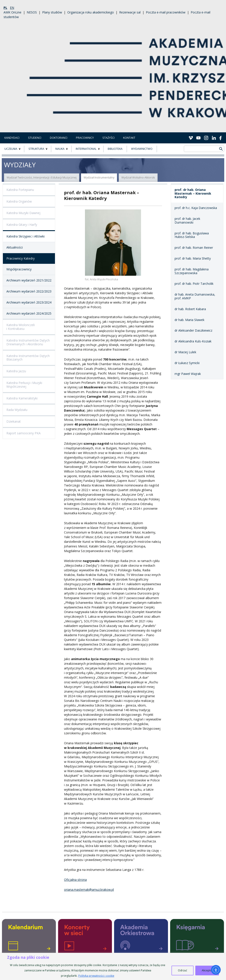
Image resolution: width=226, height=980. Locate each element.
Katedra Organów (19, 201)
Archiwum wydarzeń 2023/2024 (29, 302)
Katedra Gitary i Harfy (22, 225)
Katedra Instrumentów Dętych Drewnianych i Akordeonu (28, 342)
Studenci (35, 138)
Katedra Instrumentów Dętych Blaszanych (28, 358)
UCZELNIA (11, 149)
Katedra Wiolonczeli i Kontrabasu (21, 327)
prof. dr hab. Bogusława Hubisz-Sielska (192, 235)
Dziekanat (14, 421)
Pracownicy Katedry (21, 258)
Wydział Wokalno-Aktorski (138, 178)
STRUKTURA (36, 149)
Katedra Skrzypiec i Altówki (25, 236)
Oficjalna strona (75, 880)
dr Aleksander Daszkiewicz (193, 330)
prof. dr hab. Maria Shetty (193, 258)
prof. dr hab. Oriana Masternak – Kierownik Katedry (193, 193)
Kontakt (129, 138)
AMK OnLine (12, 12)
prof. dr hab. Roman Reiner (194, 248)
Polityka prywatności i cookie (96, 976)
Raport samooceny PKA (24, 433)
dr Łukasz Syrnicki (187, 363)
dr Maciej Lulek (185, 352)
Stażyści (108, 138)
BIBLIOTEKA (115, 149)
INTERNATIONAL (86, 149)
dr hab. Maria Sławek (189, 320)
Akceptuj (207, 970)
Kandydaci (12, 138)
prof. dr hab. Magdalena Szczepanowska (192, 271)
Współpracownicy (19, 269)
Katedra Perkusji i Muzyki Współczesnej (24, 385)
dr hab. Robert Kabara (190, 309)
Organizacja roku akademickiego (91, 12)
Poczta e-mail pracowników (166, 12)
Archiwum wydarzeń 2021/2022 (29, 280)
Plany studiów (52, 12)
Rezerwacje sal (130, 12)
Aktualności (15, 247)
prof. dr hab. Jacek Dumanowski (187, 220)
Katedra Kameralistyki (22, 398)
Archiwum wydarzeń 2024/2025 (29, 313)
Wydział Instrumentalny (99, 178)
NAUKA (60, 149)
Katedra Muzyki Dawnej (23, 213)
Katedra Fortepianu (20, 190)
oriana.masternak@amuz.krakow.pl (89, 890)
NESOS (32, 12)
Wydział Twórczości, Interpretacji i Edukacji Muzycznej (42, 178)
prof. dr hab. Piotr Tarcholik (194, 284)
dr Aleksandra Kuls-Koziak (193, 341)
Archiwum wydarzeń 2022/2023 (29, 291)
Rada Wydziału (17, 410)
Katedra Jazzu (16, 371)
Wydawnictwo (142, 149)
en (12, 8)
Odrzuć (183, 970)
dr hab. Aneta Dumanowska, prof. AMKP (195, 296)
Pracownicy (85, 138)
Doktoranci (59, 138)
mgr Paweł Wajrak (188, 374)
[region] (113, 966)
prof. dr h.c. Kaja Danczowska (196, 208)
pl (5, 8)
